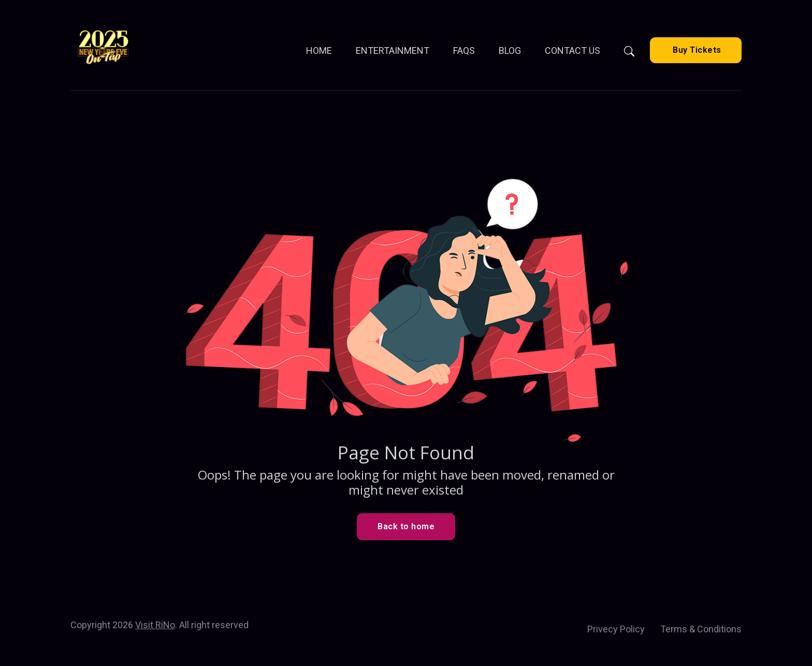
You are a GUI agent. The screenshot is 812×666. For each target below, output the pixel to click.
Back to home (406, 526)
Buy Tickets (696, 50)
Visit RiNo (155, 625)
